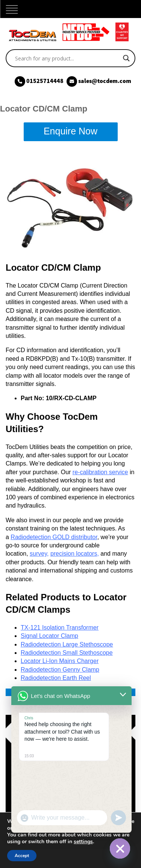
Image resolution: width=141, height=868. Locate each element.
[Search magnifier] (126, 58)
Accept (22, 856)
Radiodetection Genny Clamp (60, 670)
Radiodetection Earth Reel (56, 678)
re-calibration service (100, 472)
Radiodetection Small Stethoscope (67, 653)
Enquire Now (70, 131)
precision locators (74, 554)
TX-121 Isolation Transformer (60, 628)
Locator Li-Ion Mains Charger (60, 661)
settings (83, 842)
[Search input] (67, 58)
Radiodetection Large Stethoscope (67, 644)
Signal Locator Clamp (49, 636)
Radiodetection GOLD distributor (54, 537)
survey (38, 554)
